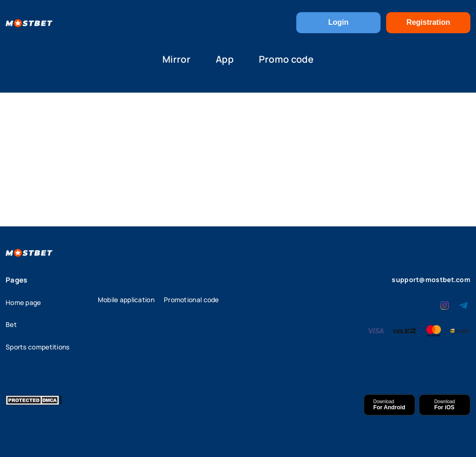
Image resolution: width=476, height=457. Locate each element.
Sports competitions (38, 347)
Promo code (286, 59)
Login (338, 22)
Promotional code (191, 300)
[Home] (29, 22)
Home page (23, 302)
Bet (11, 324)
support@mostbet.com (431, 279)
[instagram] (445, 305)
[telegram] (463, 305)
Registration (428, 22)
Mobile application (126, 300)
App (225, 59)
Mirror (176, 59)
